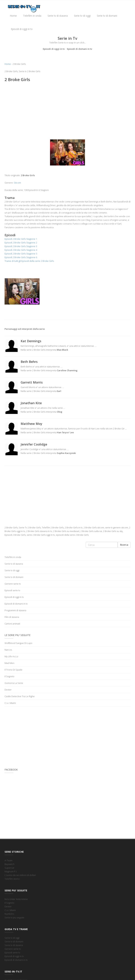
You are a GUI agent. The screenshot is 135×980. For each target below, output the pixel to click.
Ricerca (124, 545)
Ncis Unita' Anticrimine (16, 899)
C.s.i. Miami (10, 703)
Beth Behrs (29, 362)
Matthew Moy (31, 424)
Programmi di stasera (15, 610)
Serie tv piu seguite (14, 917)
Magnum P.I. (11, 871)
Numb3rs (9, 914)
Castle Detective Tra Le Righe (20, 696)
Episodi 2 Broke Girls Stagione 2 (21, 243)
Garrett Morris (32, 382)
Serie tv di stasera (58, 16)
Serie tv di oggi (82, 16)
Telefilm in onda (32, 16)
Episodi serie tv (12, 590)
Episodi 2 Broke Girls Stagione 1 (21, 239)
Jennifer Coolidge (34, 444)
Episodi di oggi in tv (22, 29)
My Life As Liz (11, 656)
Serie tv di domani (107, 16)
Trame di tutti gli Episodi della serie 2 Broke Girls (29, 261)
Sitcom (17, 183)
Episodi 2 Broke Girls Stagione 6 (21, 257)
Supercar (9, 868)
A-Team (8, 860)
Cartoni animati (12, 624)
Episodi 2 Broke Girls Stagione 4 (21, 250)
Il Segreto (9, 676)
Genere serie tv (13, 584)
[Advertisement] (67, 110)
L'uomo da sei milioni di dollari (20, 875)
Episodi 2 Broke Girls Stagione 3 (21, 246)
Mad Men (9, 663)
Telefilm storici (12, 879)
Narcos (8, 650)
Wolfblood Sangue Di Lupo (18, 643)
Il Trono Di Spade (13, 670)
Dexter (8, 690)
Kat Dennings (31, 341)
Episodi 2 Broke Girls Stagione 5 (21, 254)
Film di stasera (12, 617)
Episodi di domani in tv (80, 49)
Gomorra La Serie (14, 683)
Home (13, 16)
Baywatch (9, 864)
